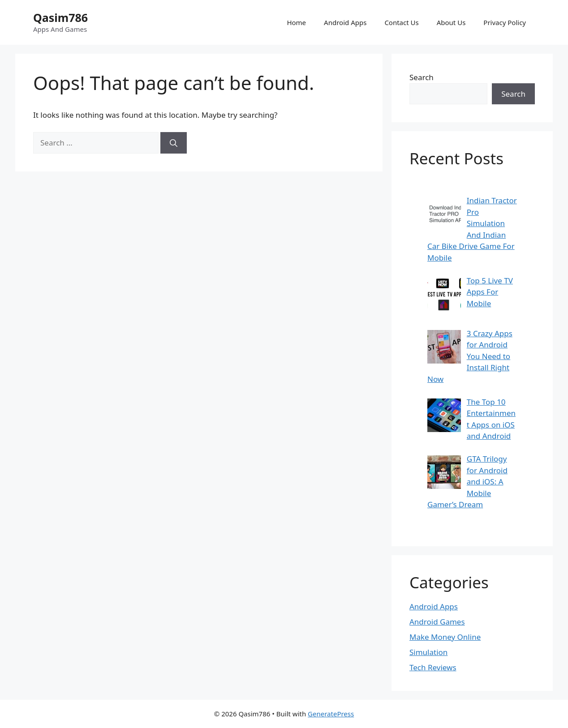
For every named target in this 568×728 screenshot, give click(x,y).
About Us (451, 22)
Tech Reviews (433, 667)
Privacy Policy (505, 22)
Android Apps (345, 22)
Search (422, 77)
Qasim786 (60, 17)
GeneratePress (331, 714)
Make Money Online (445, 637)
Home (296, 22)
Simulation (428, 652)
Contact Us (401, 22)
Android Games (437, 622)
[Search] (174, 143)
